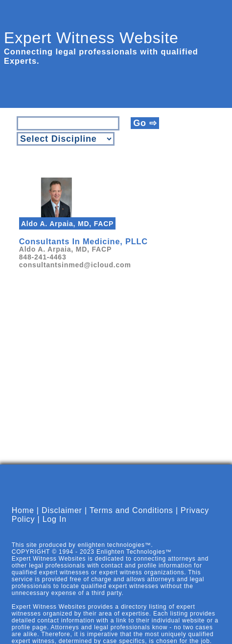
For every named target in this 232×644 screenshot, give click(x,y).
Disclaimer (62, 510)
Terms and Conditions (131, 510)
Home (23, 510)
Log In (55, 519)
